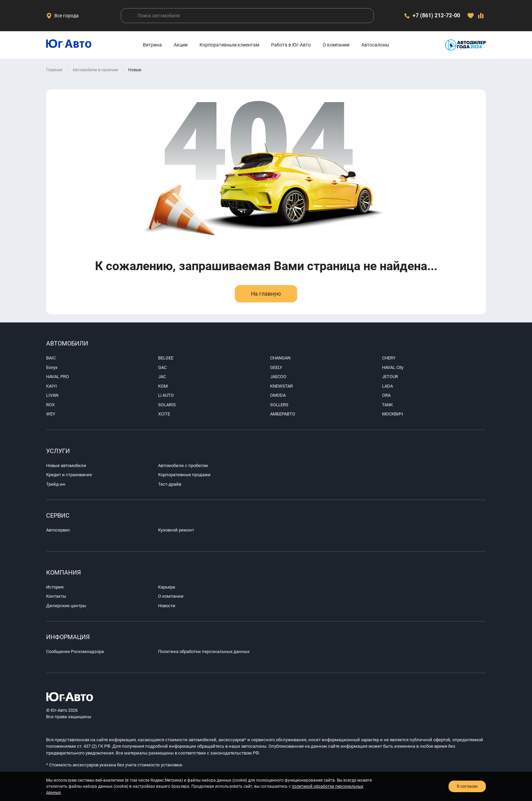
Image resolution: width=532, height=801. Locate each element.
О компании (336, 45)
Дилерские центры (66, 606)
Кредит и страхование (69, 475)
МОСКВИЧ (393, 414)
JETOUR (390, 377)
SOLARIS (167, 405)
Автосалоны (375, 45)
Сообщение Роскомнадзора (75, 651)
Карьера (167, 587)
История (55, 587)
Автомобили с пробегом (183, 465)
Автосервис (58, 530)
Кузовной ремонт (176, 530)
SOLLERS (279, 405)
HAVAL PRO (58, 377)
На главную (266, 294)
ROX (50, 405)
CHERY (389, 358)
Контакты (56, 596)
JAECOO (278, 377)
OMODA (278, 395)
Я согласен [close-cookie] (467, 786)
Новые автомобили (66, 465)
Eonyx (52, 367)
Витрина (152, 45)
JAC (162, 377)
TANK (387, 405)
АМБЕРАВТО (283, 414)
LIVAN (52, 395)
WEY (51, 414)
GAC (162, 367)
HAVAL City (393, 367)
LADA (387, 386)
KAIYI (52, 386)
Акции (181, 45)
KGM (163, 386)
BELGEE (166, 358)
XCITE (164, 414)
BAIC (51, 358)
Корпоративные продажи (184, 475)
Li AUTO (166, 395)
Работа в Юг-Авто (291, 45)
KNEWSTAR (281, 386)
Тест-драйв (170, 484)
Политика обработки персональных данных (204, 651)
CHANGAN (280, 358)
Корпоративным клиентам (229, 45)
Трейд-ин (56, 484)
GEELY (276, 367)
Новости (167, 606)
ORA (386, 395)
